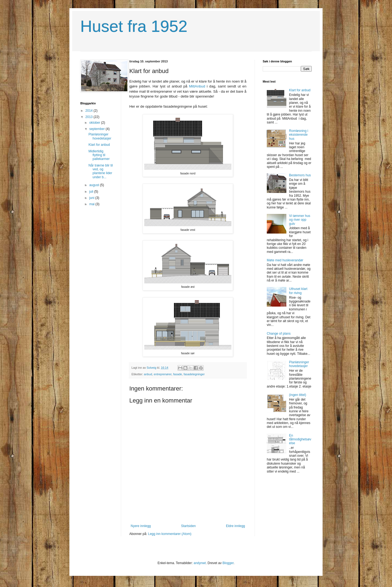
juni (92, 198)
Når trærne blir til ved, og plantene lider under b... (101, 171)
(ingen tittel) (298, 395)
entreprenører (163, 374)
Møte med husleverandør (285, 260)
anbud (148, 374)
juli (92, 192)
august (95, 185)
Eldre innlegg (235, 526)
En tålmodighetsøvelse (300, 439)
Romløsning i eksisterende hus (299, 135)
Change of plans (279, 334)
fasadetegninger (194, 374)
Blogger (228, 563)
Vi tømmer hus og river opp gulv (300, 220)
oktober (95, 123)
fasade (177, 374)
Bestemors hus (300, 175)
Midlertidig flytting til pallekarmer (99, 155)
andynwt (200, 563)
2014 (90, 111)
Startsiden (188, 526)
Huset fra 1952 (134, 26)
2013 (90, 117)
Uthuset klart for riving (298, 291)
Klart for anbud (99, 145)
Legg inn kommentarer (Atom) (170, 534)
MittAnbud (197, 86)
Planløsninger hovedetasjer (100, 136)
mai (92, 204)
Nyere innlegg (141, 526)
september (97, 129)
